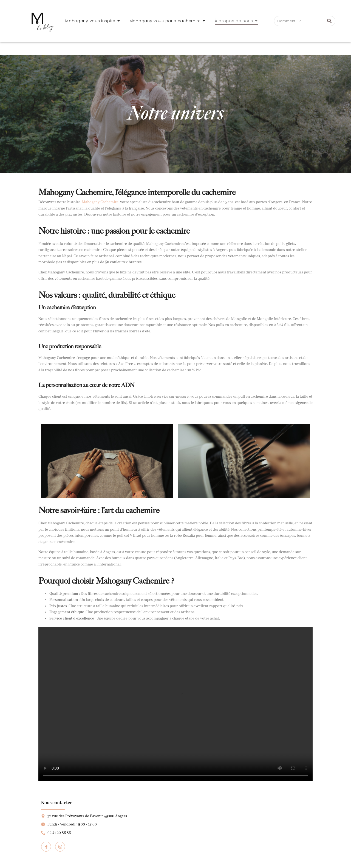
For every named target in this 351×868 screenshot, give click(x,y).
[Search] (299, 21)
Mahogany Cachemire (100, 202)
